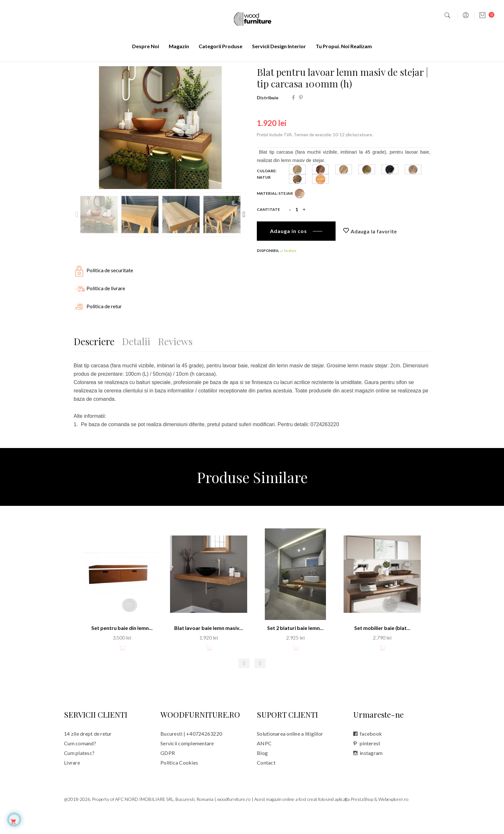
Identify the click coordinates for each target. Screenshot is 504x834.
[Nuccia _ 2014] (297, 202)
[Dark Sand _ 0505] (297, 193)
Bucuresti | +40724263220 (191, 754)
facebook (371, 754)
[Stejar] (300, 216)
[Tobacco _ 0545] (367, 193)
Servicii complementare (187, 764)
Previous (77, 236)
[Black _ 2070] (390, 193)
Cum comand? (80, 764)
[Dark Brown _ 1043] (320, 193)
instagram (371, 774)
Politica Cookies (179, 783)
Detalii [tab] (139, 362)
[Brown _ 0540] (413, 193)
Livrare (72, 783)
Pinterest (301, 119)
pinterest (370, 764)
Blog (262, 774)
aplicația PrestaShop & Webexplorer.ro (372, 820)
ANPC (264, 764)
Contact (266, 783)
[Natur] (320, 202)
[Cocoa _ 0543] (344, 193)
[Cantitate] (297, 231)
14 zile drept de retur (88, 754)
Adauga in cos (288, 252)
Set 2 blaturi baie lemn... (295, 649)
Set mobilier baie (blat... (382, 649)
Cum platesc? (79, 774)
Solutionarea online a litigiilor (290, 754)
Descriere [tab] (94, 362)
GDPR (168, 774)
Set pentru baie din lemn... (122, 649)
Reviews (182, 362)
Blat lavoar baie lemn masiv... (209, 649)
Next (244, 236)
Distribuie (293, 119)
